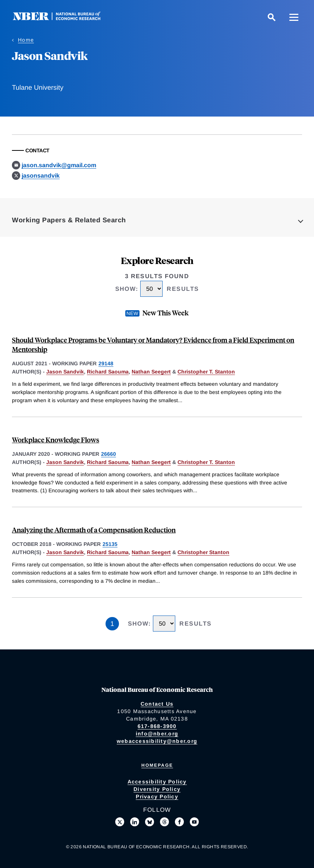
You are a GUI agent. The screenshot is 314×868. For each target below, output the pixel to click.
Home (26, 40)
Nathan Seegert (151, 372)
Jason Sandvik (65, 372)
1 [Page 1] (112, 624)
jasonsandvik (41, 176)
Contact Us (157, 704)
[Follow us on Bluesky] (150, 822)
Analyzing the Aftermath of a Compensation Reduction (94, 530)
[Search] (271, 17)
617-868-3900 (157, 726)
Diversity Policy (157, 789)
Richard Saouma (108, 372)
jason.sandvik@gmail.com (59, 165)
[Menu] (294, 17)
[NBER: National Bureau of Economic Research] (63, 18)
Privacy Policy (157, 797)
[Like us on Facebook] (179, 822)
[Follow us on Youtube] (194, 822)
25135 (110, 544)
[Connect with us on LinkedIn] (135, 822)
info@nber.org (157, 734)
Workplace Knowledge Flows (56, 440)
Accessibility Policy (157, 782)
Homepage (157, 765)
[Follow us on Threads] (164, 822)
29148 (106, 363)
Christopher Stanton (203, 552)
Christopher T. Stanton (206, 372)
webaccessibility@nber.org (157, 741)
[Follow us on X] (120, 822)
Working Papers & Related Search (69, 220)
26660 (109, 454)
